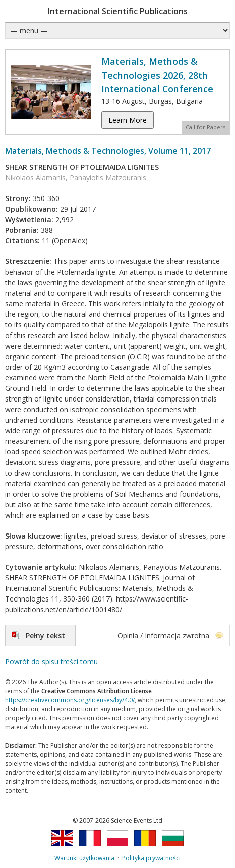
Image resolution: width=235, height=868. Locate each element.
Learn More (128, 120)
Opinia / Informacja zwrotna (163, 636)
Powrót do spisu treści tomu (51, 662)
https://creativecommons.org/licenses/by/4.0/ (70, 700)
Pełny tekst (45, 636)
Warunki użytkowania (84, 858)
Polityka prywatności (151, 858)
